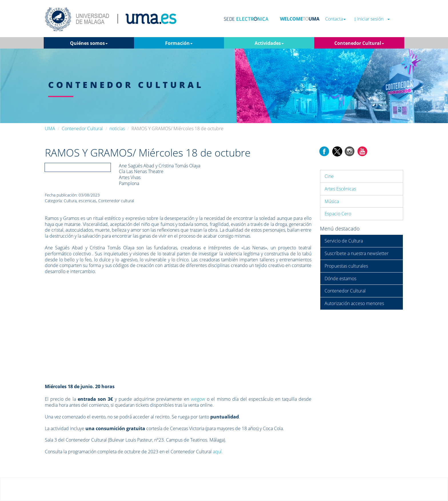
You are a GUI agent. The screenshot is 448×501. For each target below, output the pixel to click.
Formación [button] (179, 43)
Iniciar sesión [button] (372, 19)
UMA (50, 129)
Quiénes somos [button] (89, 43)
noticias (117, 129)
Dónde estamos (340, 278)
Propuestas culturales (346, 266)
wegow (198, 399)
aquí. (218, 452)
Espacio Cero (338, 214)
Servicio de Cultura (344, 241)
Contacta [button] (335, 19)
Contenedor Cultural (82, 129)
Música (332, 201)
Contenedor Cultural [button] (359, 43)
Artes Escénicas (340, 189)
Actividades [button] (269, 43)
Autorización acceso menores (354, 303)
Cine (329, 176)
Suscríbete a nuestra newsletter (357, 253)
